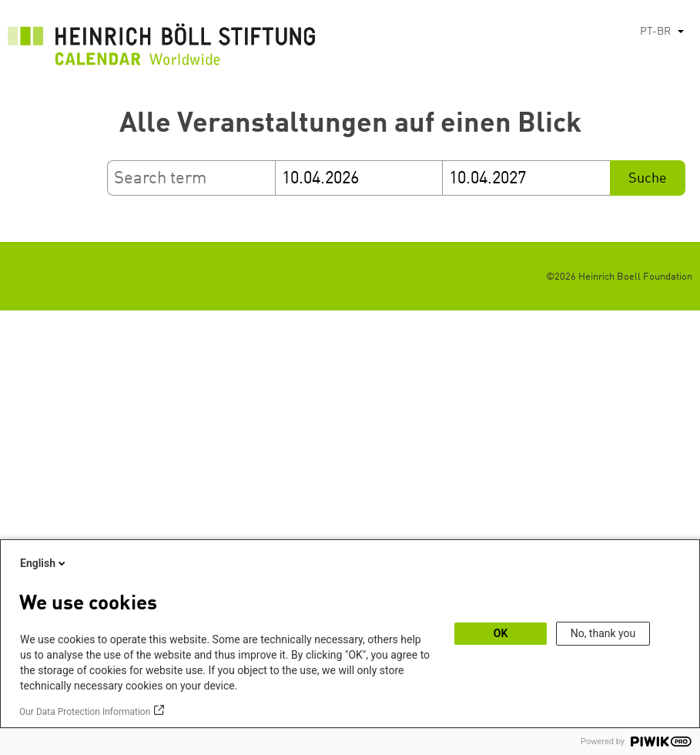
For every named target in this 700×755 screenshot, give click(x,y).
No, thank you (603, 633)
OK (501, 633)
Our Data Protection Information (85, 712)
